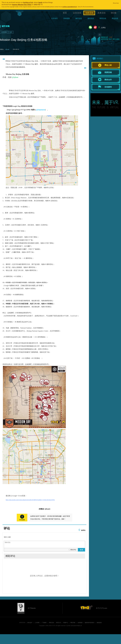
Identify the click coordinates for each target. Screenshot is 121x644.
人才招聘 (37, 623)
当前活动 (89, 13)
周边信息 (115, 18)
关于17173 (22, 623)
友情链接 (80, 623)
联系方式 (59, 623)
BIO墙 (114, 13)
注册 (9, 537)
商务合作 (108, 80)
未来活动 (101, 13)
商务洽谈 (51, 623)
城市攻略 (6, 26)
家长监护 (30, 623)
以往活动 (77, 13)
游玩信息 (91, 18)
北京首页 (54, 18)
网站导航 (73, 623)
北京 (11, 32)
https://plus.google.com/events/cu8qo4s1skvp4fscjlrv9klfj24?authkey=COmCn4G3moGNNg (30, 500)
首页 (65, 13)
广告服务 (44, 623)
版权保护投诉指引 (90, 623)
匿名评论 (73, 550)
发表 (81, 550)
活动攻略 (4, 32)
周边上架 (108, 65)
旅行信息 (79, 18)
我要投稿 (108, 72)
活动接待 (108, 87)
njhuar (7, 49)
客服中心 (66, 623)
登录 (5, 537)
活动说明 (67, 18)
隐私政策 (99, 623)
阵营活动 (103, 18)
